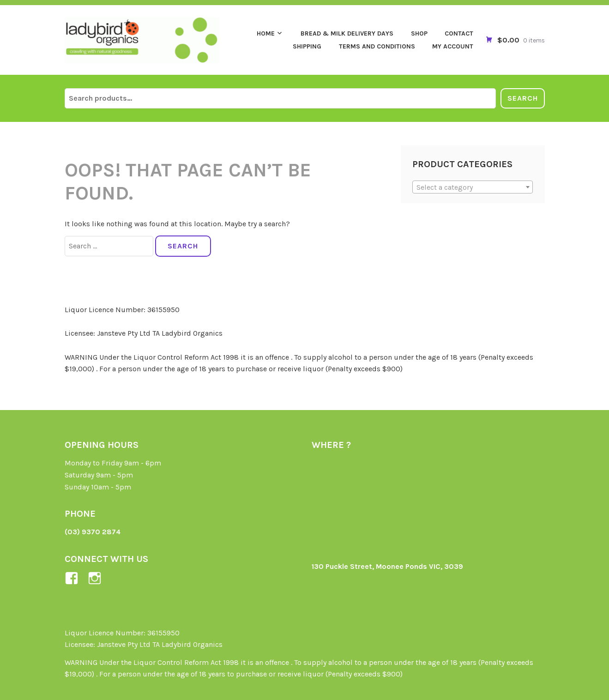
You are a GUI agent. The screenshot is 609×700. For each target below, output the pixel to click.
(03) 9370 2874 (93, 532)
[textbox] (473, 187)
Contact (459, 33)
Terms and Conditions (377, 46)
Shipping (307, 46)
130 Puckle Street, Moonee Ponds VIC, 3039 (387, 566)
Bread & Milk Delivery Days (347, 33)
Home (266, 33)
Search (523, 98)
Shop (419, 33)
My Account (453, 46)
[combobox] (473, 187)
